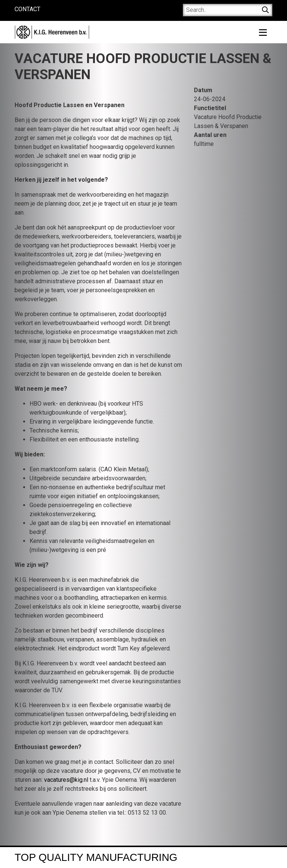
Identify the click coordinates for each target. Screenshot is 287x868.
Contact (27, 9)
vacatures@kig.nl (66, 780)
